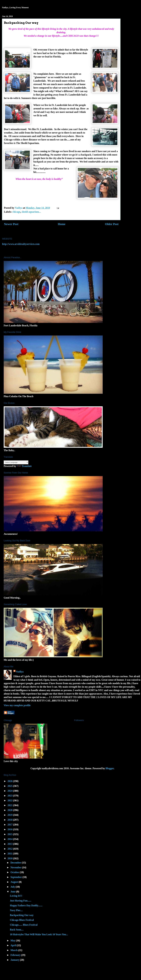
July (13, 887)
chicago (16, 212)
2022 (10, 800)
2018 (10, 820)
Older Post (112, 224)
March (14, 950)
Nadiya (20, 672)
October (15, 872)
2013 (10, 844)
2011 (10, 854)
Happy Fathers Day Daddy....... (26, 905)
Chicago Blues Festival (22, 920)
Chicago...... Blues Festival (24, 925)
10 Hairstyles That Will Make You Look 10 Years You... (39, 934)
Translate (24, 466)
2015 (10, 834)
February (16, 955)
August (15, 882)
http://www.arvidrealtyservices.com (21, 244)
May (13, 940)
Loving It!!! (16, 896)
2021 (10, 805)
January (15, 960)
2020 (10, 810)
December (16, 863)
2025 (10, 786)
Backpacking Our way (22, 915)
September (17, 877)
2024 (10, 791)
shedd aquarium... (31, 212)
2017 (10, 825)
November (16, 867)
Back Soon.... (17, 930)
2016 (10, 829)
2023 (10, 796)
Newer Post (11, 224)
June (13, 892)
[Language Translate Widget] (16, 462)
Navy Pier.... (16, 910)
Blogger (110, 768)
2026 (10, 781)
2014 (10, 839)
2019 (10, 815)
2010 (10, 858)
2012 (10, 849)
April (14, 945)
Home (62, 224)
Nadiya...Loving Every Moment (15, 7)
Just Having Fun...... (21, 901)
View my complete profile (17, 705)
